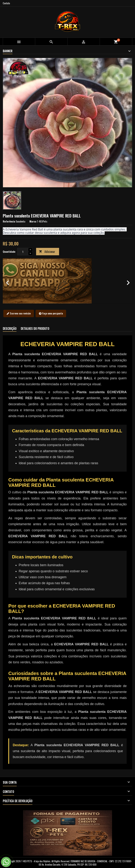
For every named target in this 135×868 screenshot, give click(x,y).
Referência (9, 221)
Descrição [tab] (10, 329)
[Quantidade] (23, 252)
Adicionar (47, 252)
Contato (6, 3)
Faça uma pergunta (51, 313)
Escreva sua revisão (19, 313)
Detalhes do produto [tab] (35, 329)
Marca (33, 221)
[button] (12, 281)
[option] (67, 281)
